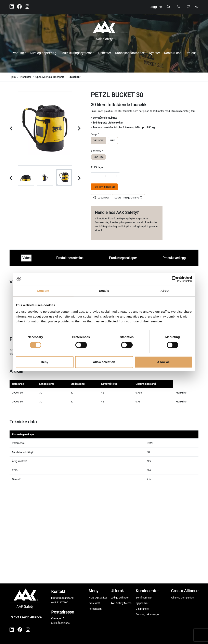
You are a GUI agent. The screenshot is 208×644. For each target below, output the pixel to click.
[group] (32, 177)
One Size (99, 157)
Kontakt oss (173, 53)
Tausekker (74, 77)
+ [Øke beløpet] (116, 176)
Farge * (95, 134)
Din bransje (142, 609)
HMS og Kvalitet (98, 598)
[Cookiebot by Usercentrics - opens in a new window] (175, 279)
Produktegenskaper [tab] (123, 258)
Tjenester (104, 53)
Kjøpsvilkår (142, 603)
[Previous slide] (11, 128)
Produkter (19, 53)
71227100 (62, 602)
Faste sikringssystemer (77, 53)
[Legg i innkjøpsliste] (128, 198)
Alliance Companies (182, 598)
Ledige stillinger (120, 598)
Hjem (13, 77)
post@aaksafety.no (62, 598)
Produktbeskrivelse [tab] (70, 258)
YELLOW (99, 140)
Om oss (191, 53)
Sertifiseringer (144, 598)
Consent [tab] (43, 291)
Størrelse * (97, 151)
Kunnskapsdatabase (130, 53)
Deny (45, 362)
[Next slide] (79, 128)
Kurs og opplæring (43, 53)
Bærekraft (94, 603)
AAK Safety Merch (121, 603)
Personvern (95, 609)
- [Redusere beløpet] (94, 176)
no (197, 7)
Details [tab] (104, 291)
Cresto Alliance (185, 591)
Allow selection (104, 362)
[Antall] (105, 176)
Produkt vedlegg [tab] (174, 258)
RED (113, 140)
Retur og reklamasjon (148, 614)
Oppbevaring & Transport (50, 77)
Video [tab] (26, 258)
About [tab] (165, 291)
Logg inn (156, 7)
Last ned (101, 198)
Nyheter (154, 53)
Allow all (163, 362)
